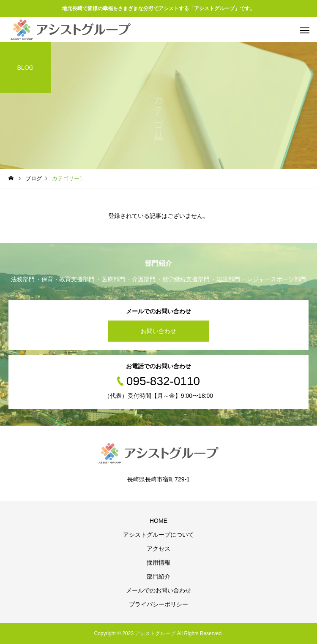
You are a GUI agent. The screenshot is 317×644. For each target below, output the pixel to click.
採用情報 (158, 562)
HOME (158, 521)
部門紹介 (158, 576)
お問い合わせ (158, 331)
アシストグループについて (158, 535)
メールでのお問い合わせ (158, 590)
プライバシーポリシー (158, 604)
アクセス (158, 549)
